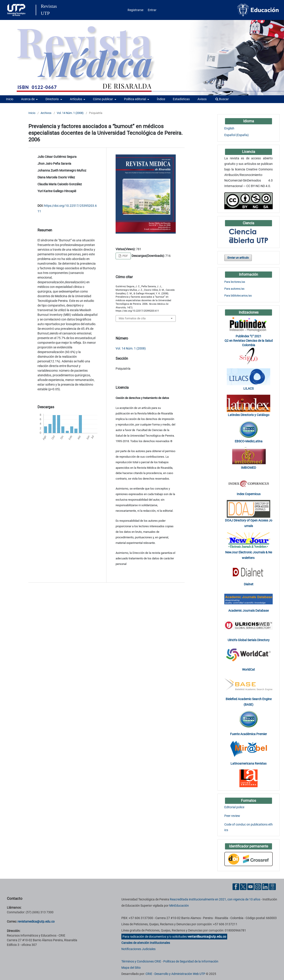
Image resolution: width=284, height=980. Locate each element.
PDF (125, 256)
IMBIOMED (248, 468)
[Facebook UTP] (236, 886)
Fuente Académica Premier (248, 734)
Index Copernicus (249, 494)
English (229, 128)
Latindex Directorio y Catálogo (249, 415)
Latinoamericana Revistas (248, 763)
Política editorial (135, 99)
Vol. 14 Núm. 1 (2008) (70, 113)
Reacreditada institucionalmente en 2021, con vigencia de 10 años (215, 899)
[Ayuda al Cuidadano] (272, 886)
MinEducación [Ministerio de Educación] (179, 906)
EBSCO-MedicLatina (249, 441)
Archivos (46, 113)
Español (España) (237, 135)
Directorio (52, 99)
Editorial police (234, 807)
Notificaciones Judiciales (138, 949)
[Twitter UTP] (243, 886)
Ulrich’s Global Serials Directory (249, 640)
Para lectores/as (235, 282)
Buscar (222, 99)
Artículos (76, 99)
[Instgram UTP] (258, 886)
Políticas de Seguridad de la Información (191, 961)
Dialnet (249, 584)
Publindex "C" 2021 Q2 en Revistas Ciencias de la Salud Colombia (249, 341)
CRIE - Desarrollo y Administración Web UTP (175, 974)
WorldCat (248, 670)
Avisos (202, 99)
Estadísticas (181, 99)
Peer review (232, 816)
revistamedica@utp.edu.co (36, 921)
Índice (161, 99)
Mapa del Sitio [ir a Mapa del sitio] (131, 968)
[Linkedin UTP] (265, 886)
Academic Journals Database (248, 611)
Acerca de (28, 99)
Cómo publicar (103, 99)
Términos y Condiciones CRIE (141, 961)
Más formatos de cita (132, 318)
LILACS (248, 388)
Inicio (10, 99)
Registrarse (135, 10)
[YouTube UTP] (250, 886)
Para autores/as (234, 289)
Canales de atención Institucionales (146, 943)
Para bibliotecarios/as (238, 296)
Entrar (152, 10)
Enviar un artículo (238, 258)
